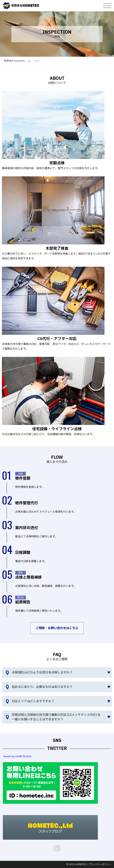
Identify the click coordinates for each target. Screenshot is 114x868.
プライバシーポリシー (100, 864)
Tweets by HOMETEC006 (17, 756)
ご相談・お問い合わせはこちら (57, 628)
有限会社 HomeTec (14, 61)
